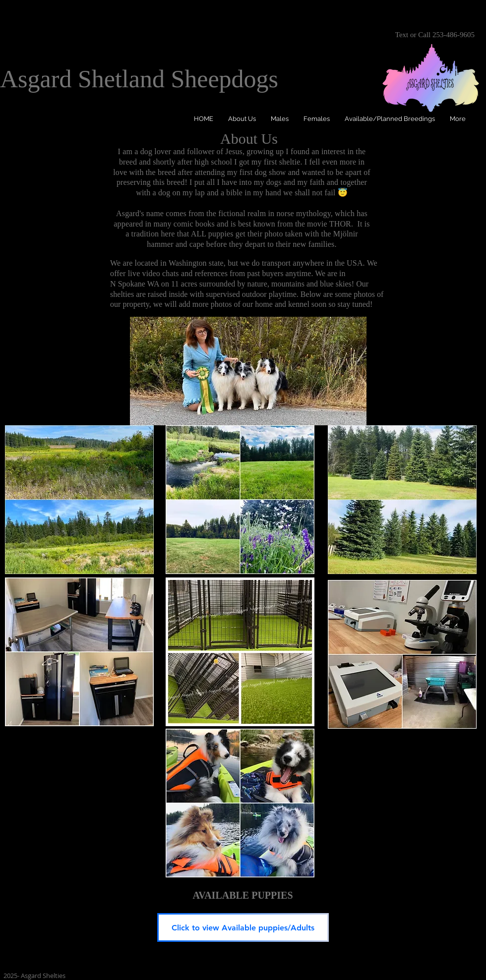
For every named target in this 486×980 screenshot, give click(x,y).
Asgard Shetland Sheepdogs (139, 79)
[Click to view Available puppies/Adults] (243, 927)
